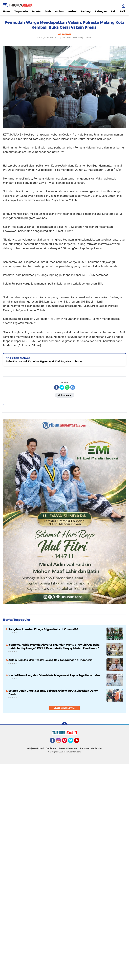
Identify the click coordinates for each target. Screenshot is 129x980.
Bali (113, 11)
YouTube (79, 742)
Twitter (72, 742)
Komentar (65, 395)
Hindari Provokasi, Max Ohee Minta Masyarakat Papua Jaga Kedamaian (54, 675)
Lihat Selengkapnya (65, 708)
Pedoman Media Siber (91, 748)
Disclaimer (51, 748)
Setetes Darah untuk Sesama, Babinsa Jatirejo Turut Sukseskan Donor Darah (53, 692)
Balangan (101, 11)
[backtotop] (64, 725)
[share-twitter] (62, 387)
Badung (85, 11)
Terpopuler (21, 11)
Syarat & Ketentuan (68, 748)
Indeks (36, 11)
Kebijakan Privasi (35, 748)
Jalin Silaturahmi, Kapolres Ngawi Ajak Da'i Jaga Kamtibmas (44, 361)
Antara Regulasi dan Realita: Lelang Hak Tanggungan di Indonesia (50, 660)
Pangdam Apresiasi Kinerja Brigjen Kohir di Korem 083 (43, 629)
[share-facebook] (56, 387)
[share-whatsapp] (67, 387)
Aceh (48, 11)
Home (7, 11)
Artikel (72, 11)
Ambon (60, 11)
